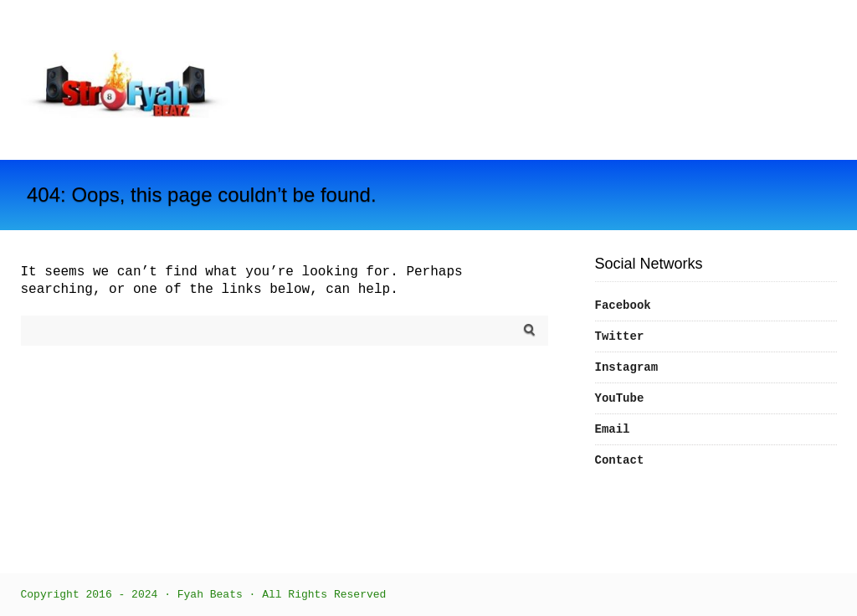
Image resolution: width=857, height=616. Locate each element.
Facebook (623, 305)
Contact (620, 460)
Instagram (627, 367)
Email (613, 429)
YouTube (620, 398)
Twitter (620, 336)
